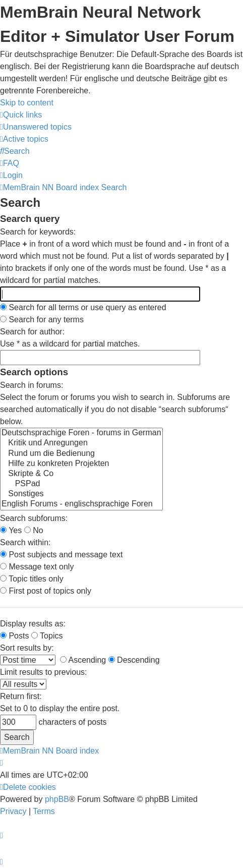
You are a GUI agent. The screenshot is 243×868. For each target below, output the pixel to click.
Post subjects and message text (61, 555)
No (34, 530)
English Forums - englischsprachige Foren (81, 504)
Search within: (25, 542)
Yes (11, 530)
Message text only (37, 567)
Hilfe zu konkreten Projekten (81, 464)
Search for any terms (42, 320)
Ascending (83, 660)
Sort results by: (27, 648)
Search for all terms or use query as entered (83, 307)
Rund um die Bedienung (81, 454)
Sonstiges (81, 494)
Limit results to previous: (44, 672)
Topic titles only (32, 579)
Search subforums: (34, 518)
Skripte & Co (81, 474)
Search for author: (32, 332)
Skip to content (27, 103)
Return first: (21, 696)
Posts (14, 636)
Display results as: (33, 624)
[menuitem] (36, 127)
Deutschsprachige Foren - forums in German (81, 433)
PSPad (81, 484)
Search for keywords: (38, 232)
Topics (47, 636)
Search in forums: (32, 385)
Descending (134, 660)
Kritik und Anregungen (81, 443)
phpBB (57, 799)
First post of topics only (46, 591)
